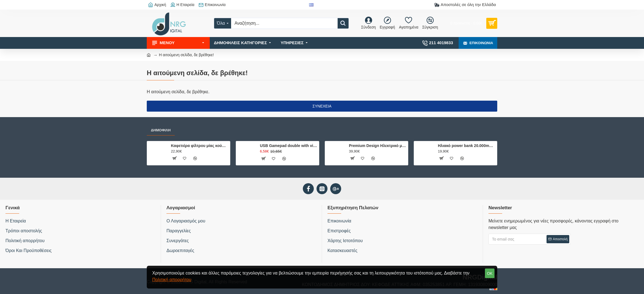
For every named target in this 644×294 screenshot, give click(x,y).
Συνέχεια (322, 106)
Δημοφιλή (161, 130)
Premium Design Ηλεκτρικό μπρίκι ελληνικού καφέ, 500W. (377, 146)
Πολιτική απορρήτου (172, 280)
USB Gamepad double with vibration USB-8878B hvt (288, 146)
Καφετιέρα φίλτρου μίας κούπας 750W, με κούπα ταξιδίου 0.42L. (199, 146)
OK (490, 273)
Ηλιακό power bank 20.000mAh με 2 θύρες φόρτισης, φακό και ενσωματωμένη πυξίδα (466, 146)
